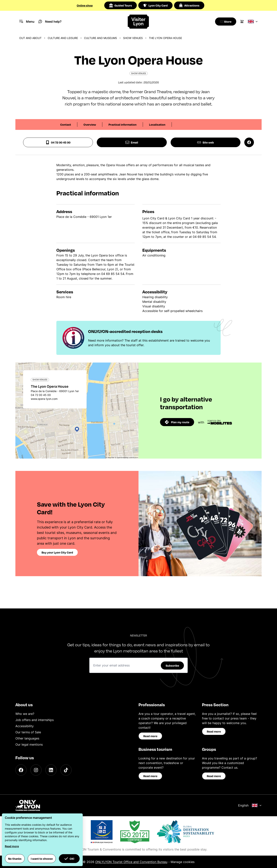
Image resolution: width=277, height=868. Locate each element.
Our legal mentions (29, 744)
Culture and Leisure (63, 38)
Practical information (123, 124)
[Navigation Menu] (27, 22)
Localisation (157, 124)
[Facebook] (21, 770)
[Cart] (242, 22)
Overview (90, 124)
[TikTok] (66, 770)
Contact (66, 124)
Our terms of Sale (28, 732)
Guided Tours (121, 5)
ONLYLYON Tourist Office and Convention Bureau (131, 862)
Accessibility (25, 726)
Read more (150, 736)
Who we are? (25, 714)
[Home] (138, 22)
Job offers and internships (35, 720)
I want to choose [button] (42, 859)
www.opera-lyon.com (44, 399)
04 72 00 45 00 (58, 142)
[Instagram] (36, 770)
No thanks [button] (15, 859)
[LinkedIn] (51, 770)
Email (132, 142)
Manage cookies (183, 862)
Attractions (189, 5)
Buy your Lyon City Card (57, 552)
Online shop (85, 5)
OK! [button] (69, 859)
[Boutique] (225, 22)
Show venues (133, 38)
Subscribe (172, 666)
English (250, 805)
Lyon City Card (155, 5)
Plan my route (177, 422)
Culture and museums (101, 38)
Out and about (30, 38)
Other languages (27, 738)
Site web (206, 142)
